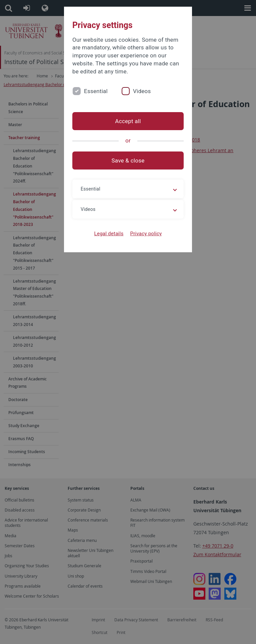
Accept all (128, 121)
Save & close (128, 160)
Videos (142, 91)
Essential (96, 91)
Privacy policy (146, 234)
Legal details (109, 234)
